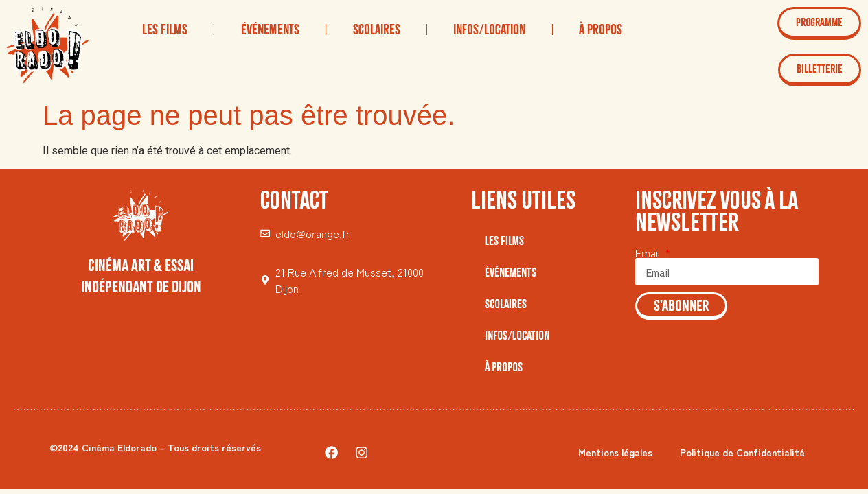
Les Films (165, 30)
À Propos (601, 30)
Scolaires (377, 30)
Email (649, 252)
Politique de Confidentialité (742, 452)
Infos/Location (489, 30)
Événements (270, 30)
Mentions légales (615, 452)
